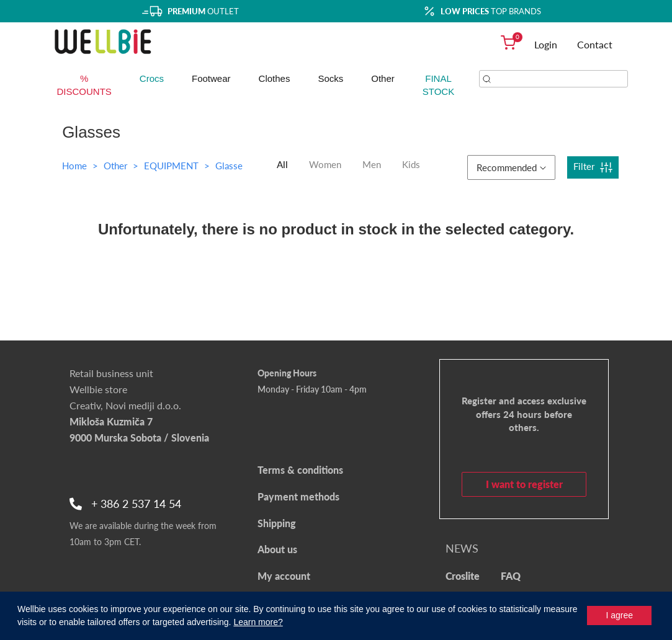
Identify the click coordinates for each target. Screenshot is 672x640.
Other (383, 78)
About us (277, 549)
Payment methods (298, 496)
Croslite (463, 576)
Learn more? (258, 622)
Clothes (275, 78)
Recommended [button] (511, 167)
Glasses (231, 166)
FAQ (511, 576)
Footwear (211, 78)
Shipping (277, 523)
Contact (595, 44)
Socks (330, 78)
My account (284, 576)
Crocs (152, 78)
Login (546, 44)
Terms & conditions (300, 470)
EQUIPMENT (172, 166)
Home (74, 166)
